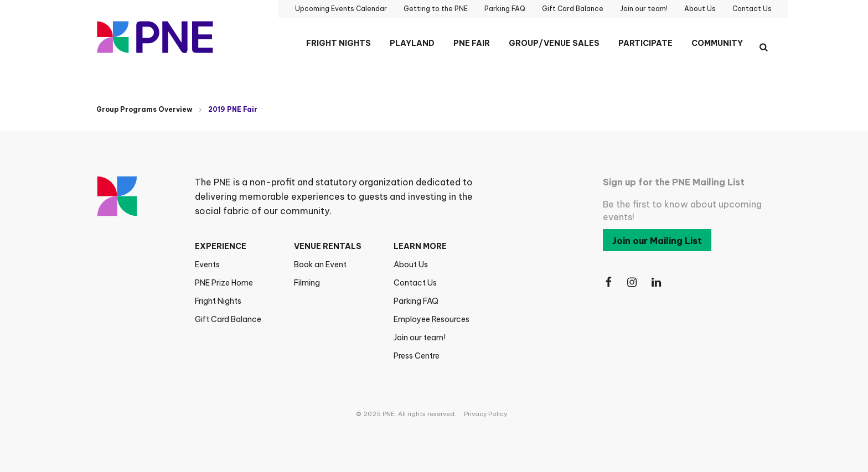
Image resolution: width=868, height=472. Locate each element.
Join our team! (420, 338)
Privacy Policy (485, 414)
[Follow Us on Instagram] (633, 282)
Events (207, 264)
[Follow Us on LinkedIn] (657, 282)
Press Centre (417, 356)
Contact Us (415, 283)
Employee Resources (432, 319)
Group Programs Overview (144, 109)
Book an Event (320, 264)
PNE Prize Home (224, 283)
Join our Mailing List (657, 241)
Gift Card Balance (228, 319)
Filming (307, 283)
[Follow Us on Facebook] (608, 282)
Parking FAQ (416, 301)
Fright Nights (218, 301)
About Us (411, 264)
